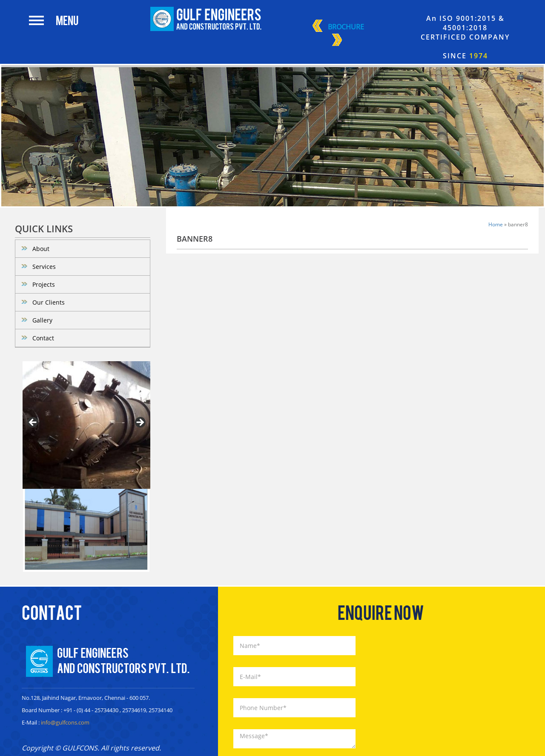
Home (496, 224)
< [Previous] (33, 423)
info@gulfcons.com (65, 722)
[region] (86, 425)
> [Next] (140, 423)
